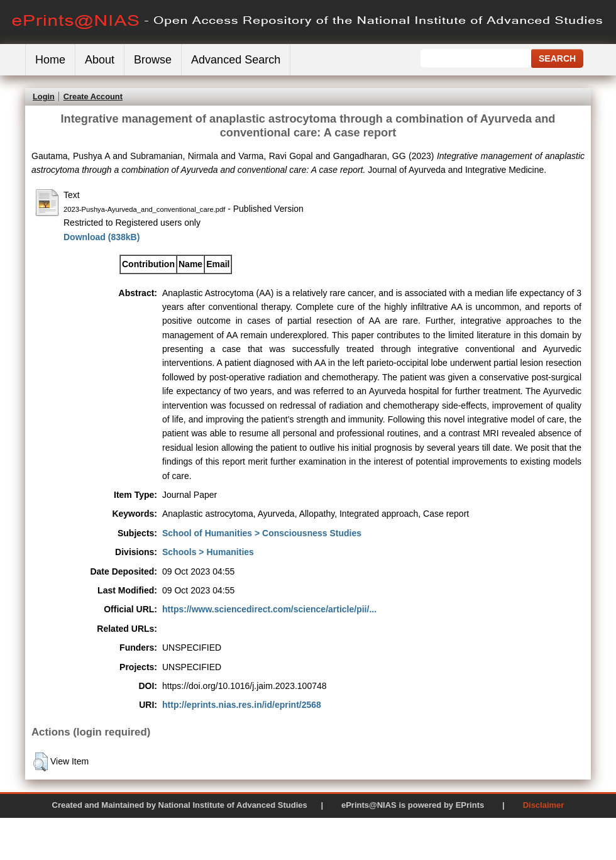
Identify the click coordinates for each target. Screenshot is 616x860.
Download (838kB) (102, 237)
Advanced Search (236, 60)
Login (44, 96)
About (100, 60)
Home (50, 60)
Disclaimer (544, 805)
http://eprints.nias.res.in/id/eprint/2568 (242, 705)
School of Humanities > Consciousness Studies (262, 533)
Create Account (93, 96)
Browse (153, 60)
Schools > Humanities (208, 552)
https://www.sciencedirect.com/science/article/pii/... (269, 609)
